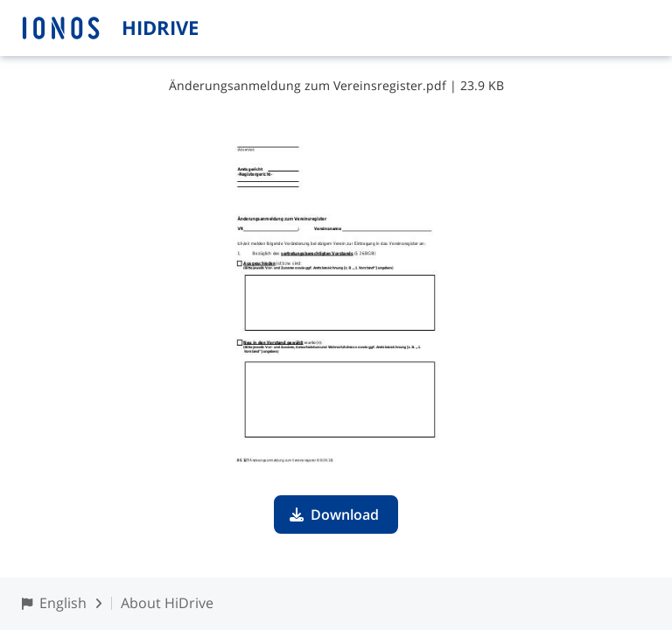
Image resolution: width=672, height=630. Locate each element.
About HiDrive (167, 603)
